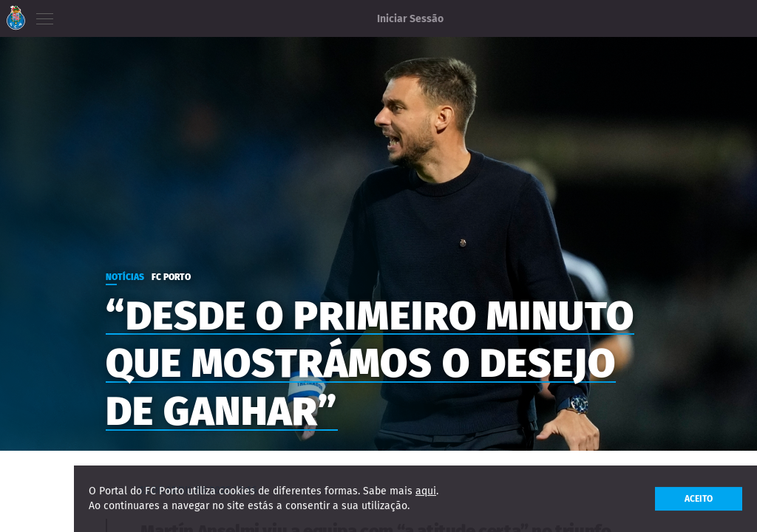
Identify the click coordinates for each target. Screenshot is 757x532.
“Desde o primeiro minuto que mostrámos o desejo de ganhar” (370, 364)
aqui (426, 491)
